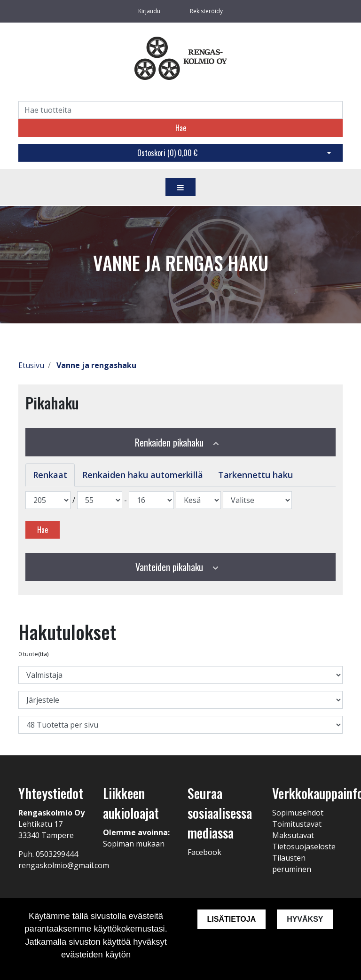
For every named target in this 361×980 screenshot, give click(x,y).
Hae (181, 128)
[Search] (180, 110)
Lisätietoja (231, 919)
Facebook (204, 852)
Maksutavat (293, 835)
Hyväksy (305, 919)
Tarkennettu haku (255, 475)
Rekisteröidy (206, 11)
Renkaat (50, 475)
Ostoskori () (167, 153)
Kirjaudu (150, 11)
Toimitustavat (297, 824)
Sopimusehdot (298, 813)
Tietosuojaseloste (304, 847)
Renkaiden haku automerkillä (143, 475)
